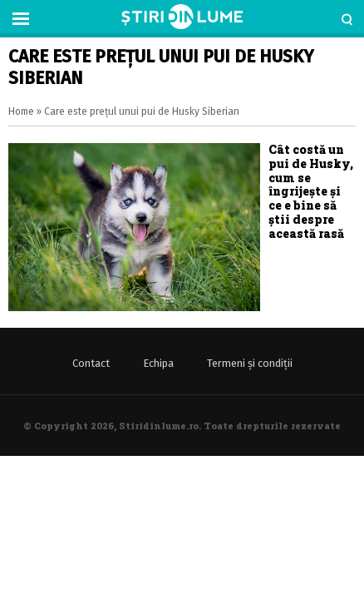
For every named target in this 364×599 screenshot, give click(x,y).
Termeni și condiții (250, 363)
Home (21, 111)
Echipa (158, 363)
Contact (91, 363)
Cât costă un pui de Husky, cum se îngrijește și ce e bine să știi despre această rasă (311, 191)
